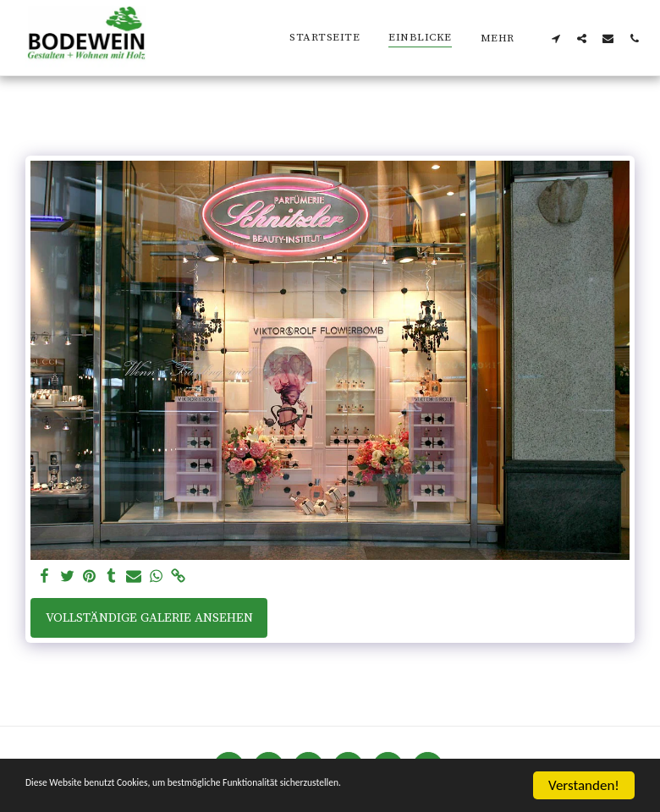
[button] (555, 38)
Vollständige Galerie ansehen (149, 618)
